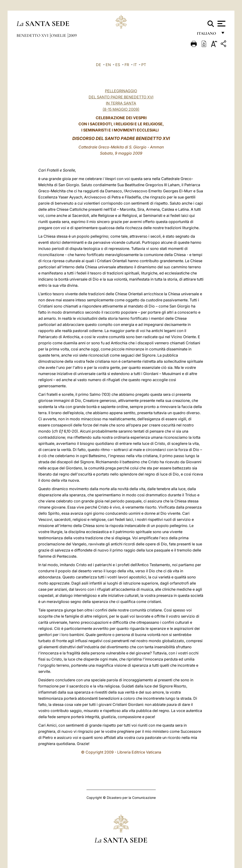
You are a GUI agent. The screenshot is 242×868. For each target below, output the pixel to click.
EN (108, 65)
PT (144, 65)
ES (118, 65)
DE (99, 65)
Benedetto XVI (33, 35)
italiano (207, 35)
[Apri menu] (221, 24)
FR (127, 65)
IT (135, 65)
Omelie (59, 35)
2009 (73, 35)
